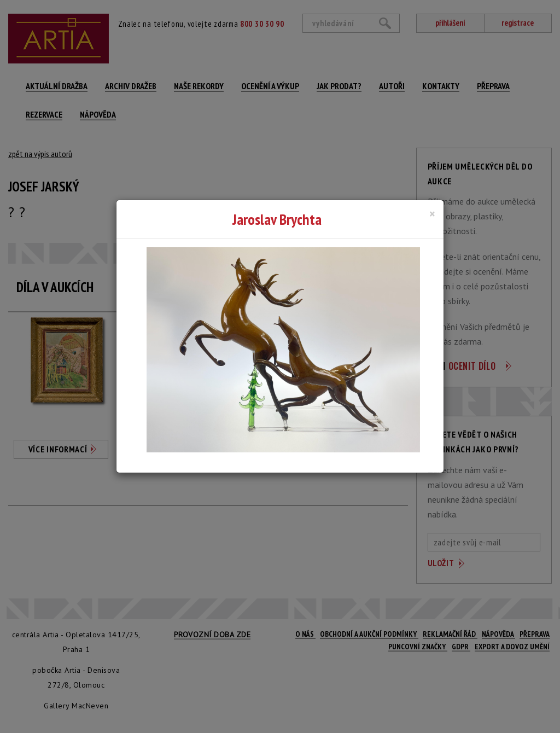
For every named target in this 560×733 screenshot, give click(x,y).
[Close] (432, 214)
